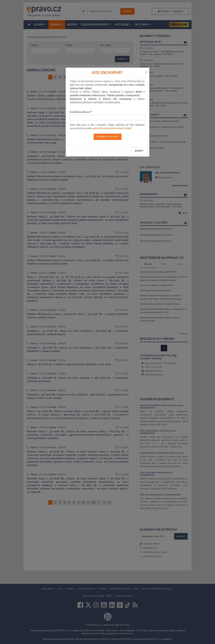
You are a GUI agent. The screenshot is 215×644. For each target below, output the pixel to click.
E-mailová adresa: (81, 112)
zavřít (139, 151)
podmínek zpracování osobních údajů (112, 128)
